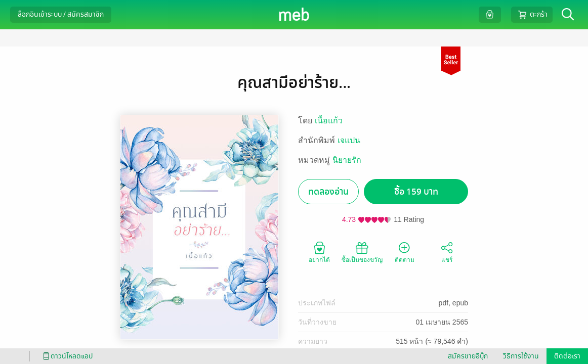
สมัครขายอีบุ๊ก (468, 356)
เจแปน (349, 140)
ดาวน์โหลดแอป (66, 356)
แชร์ (447, 252)
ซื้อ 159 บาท (416, 192)
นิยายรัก (347, 160)
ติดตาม (405, 252)
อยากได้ (319, 252)
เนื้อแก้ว (329, 121)
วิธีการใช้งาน (521, 356)
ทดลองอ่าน (328, 192)
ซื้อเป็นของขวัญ (362, 252)
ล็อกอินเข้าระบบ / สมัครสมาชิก (61, 14)
